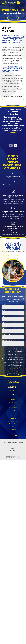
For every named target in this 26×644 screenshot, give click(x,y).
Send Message (13, 373)
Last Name (4, 310)
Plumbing (13, 410)
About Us (13, 400)
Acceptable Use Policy (14, 369)
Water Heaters (13, 413)
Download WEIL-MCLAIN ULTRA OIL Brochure (13, 97)
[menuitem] (13, 449)
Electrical (13, 416)
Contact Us (13, 18)
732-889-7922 (13, 388)
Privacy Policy (20, 367)
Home (13, 397)
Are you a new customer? (8, 334)
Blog (13, 426)
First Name (4, 304)
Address (4, 328)
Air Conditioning (13, 402)
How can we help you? (7, 340)
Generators (13, 418)
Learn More (13, 257)
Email (3, 322)
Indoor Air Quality (13, 408)
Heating (13, 405)
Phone (3, 316)
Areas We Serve (13, 424)
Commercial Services (13, 421)
